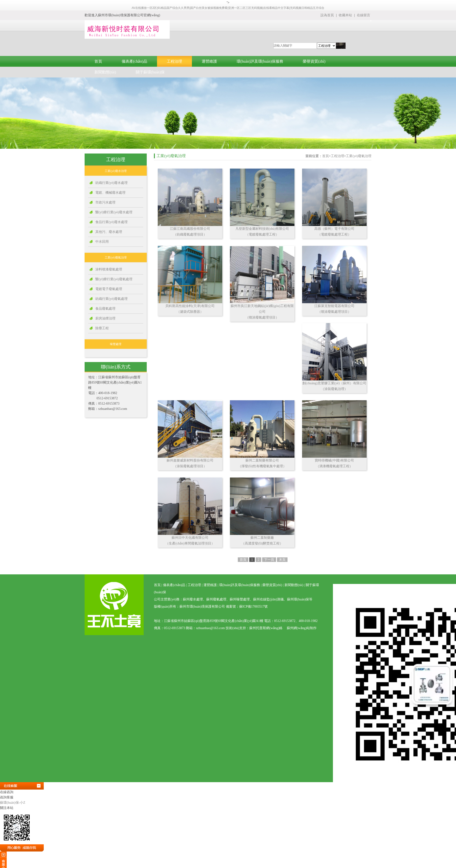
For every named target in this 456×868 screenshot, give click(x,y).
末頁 (282, 560)
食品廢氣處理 (105, 309)
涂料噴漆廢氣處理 (109, 269)
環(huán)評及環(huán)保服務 (260, 61)
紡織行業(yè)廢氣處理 (111, 299)
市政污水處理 (105, 202)
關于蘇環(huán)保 (150, 72)
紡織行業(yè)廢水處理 (111, 183)
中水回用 (102, 242)
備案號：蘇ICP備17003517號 (247, 607)
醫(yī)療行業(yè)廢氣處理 (114, 279)
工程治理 (174, 61)
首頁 (98, 61)
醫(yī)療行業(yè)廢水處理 (114, 212)
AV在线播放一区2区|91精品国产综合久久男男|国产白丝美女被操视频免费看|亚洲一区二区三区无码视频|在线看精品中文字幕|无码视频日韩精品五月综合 (228, 8)
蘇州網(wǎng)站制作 (302, 628)
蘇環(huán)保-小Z (13, 803)
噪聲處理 (116, 344)
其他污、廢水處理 (109, 232)
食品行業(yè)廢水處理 (111, 222)
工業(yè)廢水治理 (116, 171)
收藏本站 (346, 15)
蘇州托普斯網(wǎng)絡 (266, 628)
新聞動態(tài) (105, 72)
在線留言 (364, 15)
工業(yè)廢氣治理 (116, 258)
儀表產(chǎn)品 (134, 61)
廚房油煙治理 (105, 318)
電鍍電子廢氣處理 (109, 289)
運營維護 (209, 61)
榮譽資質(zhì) (314, 61)
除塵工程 (102, 328)
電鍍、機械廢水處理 (110, 193)
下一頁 (269, 560)
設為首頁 (327, 15)
